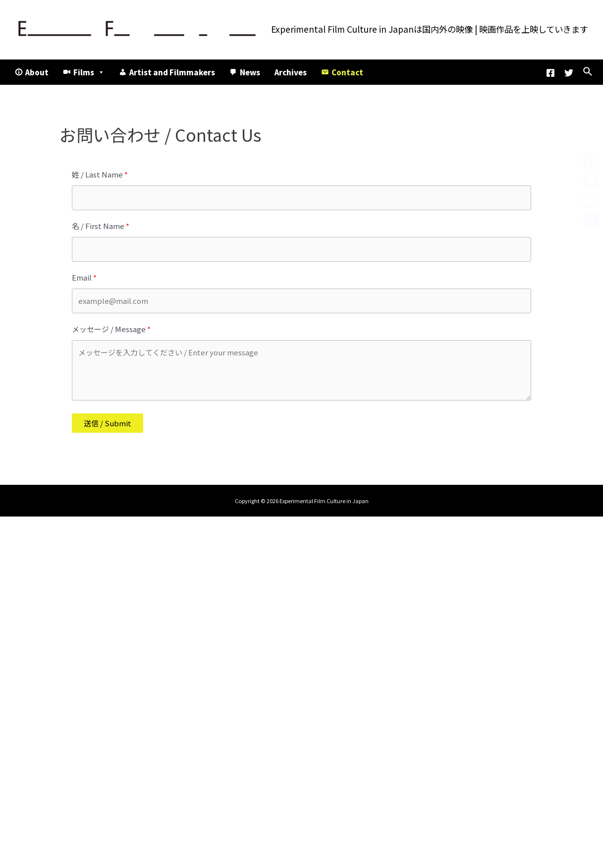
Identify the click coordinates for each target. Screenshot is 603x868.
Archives (291, 72)
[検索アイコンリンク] (588, 72)
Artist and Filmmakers (172, 72)
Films (89, 72)
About (37, 72)
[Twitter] (569, 73)
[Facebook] (550, 73)
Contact (347, 72)
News (250, 72)
